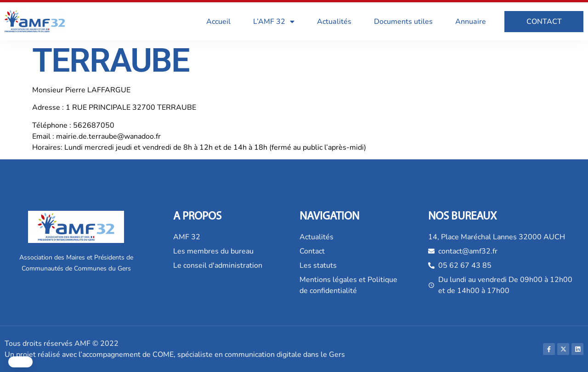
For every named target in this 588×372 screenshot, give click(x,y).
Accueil (218, 22)
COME (163, 355)
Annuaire (471, 22)
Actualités (334, 22)
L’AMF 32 (274, 22)
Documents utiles (403, 22)
